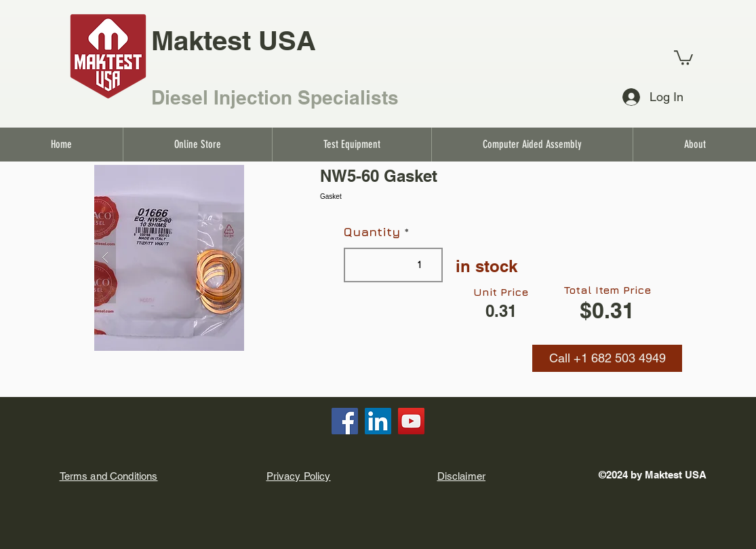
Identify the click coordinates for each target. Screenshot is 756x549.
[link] (683, 57)
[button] (607, 358)
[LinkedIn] (378, 421)
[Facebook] (345, 421)
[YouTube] (411, 421)
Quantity (372, 232)
